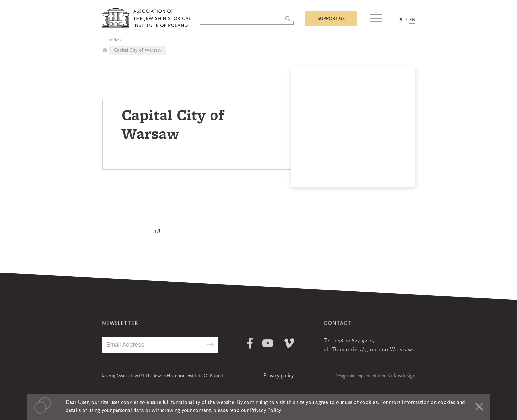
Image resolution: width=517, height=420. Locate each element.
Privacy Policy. (266, 411)
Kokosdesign (401, 376)
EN (412, 20)
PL (401, 20)
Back (118, 40)
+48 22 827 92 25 (354, 341)
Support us (331, 19)
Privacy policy (279, 376)
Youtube (268, 343)
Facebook (250, 343)
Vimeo (289, 343)
